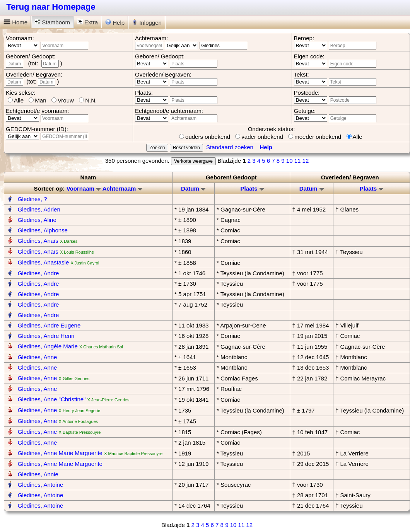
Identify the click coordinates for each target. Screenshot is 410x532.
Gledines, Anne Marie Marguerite (60, 453)
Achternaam (123, 188)
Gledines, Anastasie (44, 262)
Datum (193, 188)
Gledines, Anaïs (38, 241)
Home (15, 22)
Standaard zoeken (230, 147)
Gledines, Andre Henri (46, 336)
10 (290, 161)
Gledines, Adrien (39, 209)
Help (115, 22)
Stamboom (52, 22)
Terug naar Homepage (51, 7)
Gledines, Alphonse (43, 230)
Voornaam (84, 188)
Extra (88, 22)
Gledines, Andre (38, 273)
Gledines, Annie (38, 474)
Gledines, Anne (38, 357)
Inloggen (147, 22)
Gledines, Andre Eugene (49, 325)
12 (306, 161)
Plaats (252, 188)
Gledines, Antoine (41, 485)
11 (298, 161)
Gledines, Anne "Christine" (52, 399)
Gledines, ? (32, 199)
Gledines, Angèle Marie (48, 346)
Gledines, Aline (37, 220)
